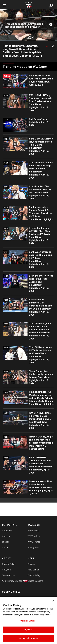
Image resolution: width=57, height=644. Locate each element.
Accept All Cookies (28, 638)
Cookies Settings (28, 621)
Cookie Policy (34, 575)
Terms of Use (8, 575)
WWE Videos (34, 536)
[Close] (53, 601)
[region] (28, 620)
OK (28, 25)
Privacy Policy (9, 564)
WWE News (33, 531)
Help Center (33, 570)
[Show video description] (47, 46)
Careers (6, 536)
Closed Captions (34, 581)
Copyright (7, 570)
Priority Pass (34, 548)
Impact (5, 542)
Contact (6, 548)
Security (32, 564)
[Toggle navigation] (4, 5)
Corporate (7, 531)
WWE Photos (34, 542)
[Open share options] (54, 46)
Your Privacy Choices (9, 581)
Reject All (28, 630)
